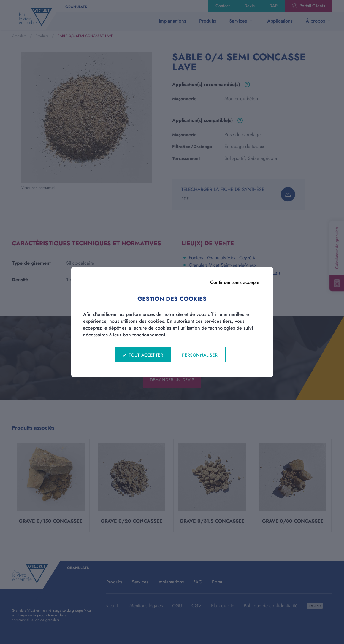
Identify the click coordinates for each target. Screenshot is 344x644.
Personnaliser (200, 355)
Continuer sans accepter (236, 282)
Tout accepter (146, 355)
